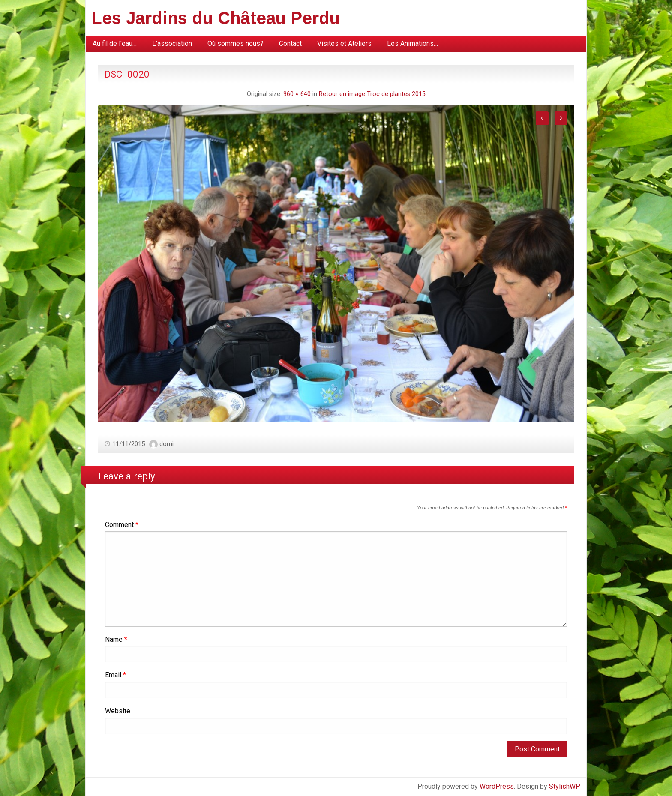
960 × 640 (297, 94)
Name (116, 639)
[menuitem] (115, 44)
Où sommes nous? (235, 43)
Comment (122, 525)
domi (166, 444)
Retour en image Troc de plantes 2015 (372, 94)
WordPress (497, 786)
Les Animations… (412, 43)
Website (118, 711)
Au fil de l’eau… (115, 43)
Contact (290, 43)
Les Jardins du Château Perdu (216, 18)
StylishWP (565, 786)
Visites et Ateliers (344, 43)
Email (115, 675)
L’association (172, 43)
